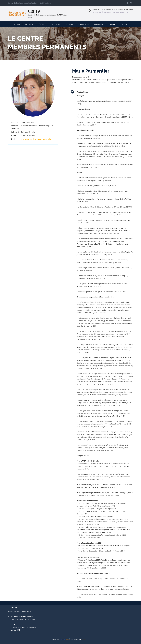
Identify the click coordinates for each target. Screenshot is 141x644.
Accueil (17, 24)
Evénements (83, 24)
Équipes (42, 24)
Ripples (84, 639)
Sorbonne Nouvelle (105, 9)
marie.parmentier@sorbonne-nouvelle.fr (37, 139)
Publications (99, 24)
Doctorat (69, 24)
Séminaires (55, 24)
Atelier (112, 24)
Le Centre (29, 24)
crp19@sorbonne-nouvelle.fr (21, 611)
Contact (124, 24)
